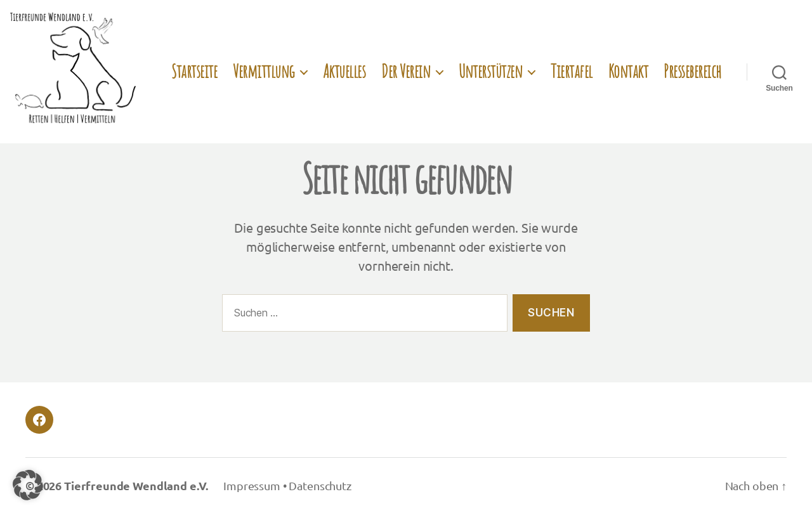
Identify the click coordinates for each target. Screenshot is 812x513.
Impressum (252, 485)
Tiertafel (572, 72)
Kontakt (628, 72)
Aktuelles (344, 72)
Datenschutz (320, 485)
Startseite (194, 72)
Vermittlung (264, 72)
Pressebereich (692, 72)
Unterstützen (490, 72)
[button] (28, 485)
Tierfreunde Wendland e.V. (136, 485)
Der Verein (406, 72)
